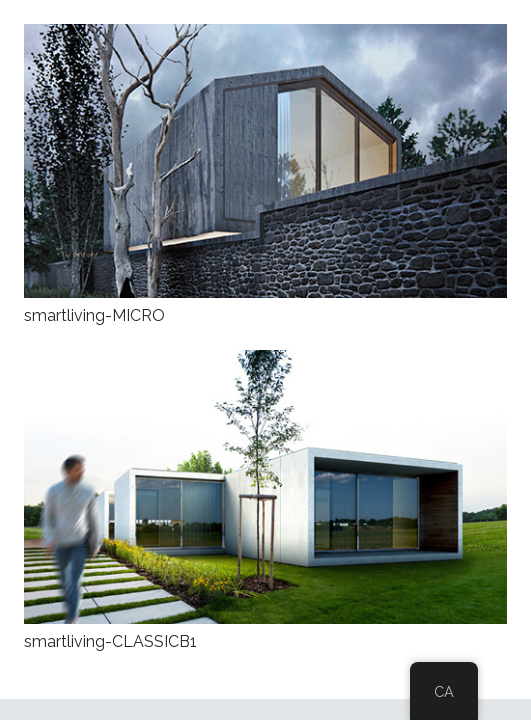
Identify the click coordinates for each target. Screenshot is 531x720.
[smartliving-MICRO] (265, 37)
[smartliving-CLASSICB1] (265, 363)
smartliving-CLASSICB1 (110, 641)
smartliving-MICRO (94, 315)
